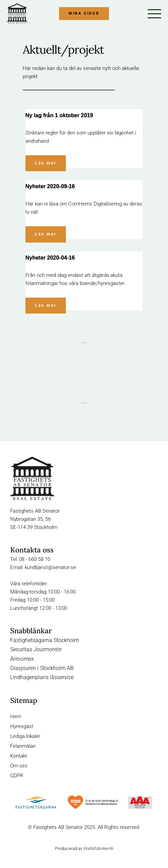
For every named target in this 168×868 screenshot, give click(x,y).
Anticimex (22, 659)
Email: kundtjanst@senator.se (43, 567)
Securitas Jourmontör (36, 649)
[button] (154, 14)
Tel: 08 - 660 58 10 (30, 559)
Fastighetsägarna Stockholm (45, 640)
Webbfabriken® (98, 848)
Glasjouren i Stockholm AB (42, 668)
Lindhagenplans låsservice (42, 677)
